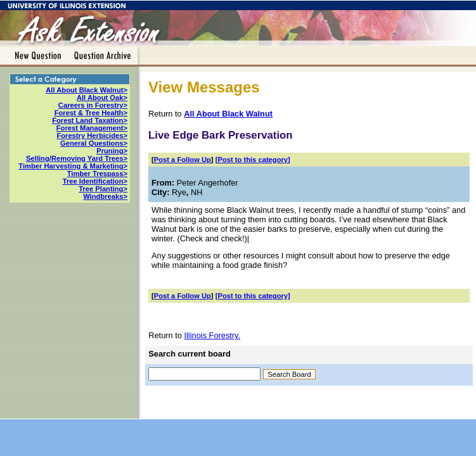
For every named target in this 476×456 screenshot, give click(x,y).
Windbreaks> (105, 196)
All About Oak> (102, 98)
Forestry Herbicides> (92, 136)
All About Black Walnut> (87, 90)
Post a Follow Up (183, 160)
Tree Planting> (103, 189)
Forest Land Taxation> (90, 120)
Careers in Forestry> (93, 105)
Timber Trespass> (97, 174)
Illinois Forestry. (212, 335)
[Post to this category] (253, 160)
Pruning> (112, 151)
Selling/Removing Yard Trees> (77, 158)
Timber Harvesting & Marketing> (73, 166)
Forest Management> (92, 128)
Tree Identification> (95, 181)
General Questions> (94, 143)
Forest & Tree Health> (91, 113)
